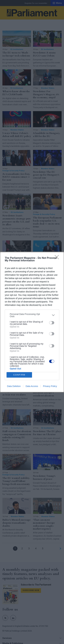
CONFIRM (19, 375)
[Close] (58, 258)
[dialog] (32, 322)
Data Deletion (14, 386)
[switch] (52, 323)
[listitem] (32, 315)
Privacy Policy (50, 386)
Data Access (32, 386)
